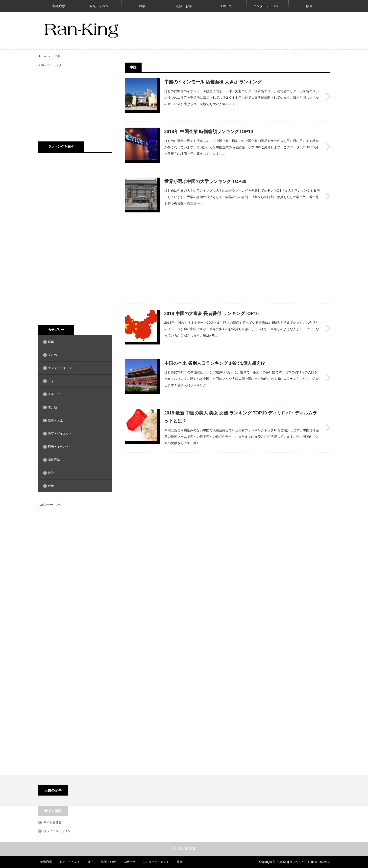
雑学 (142, 6)
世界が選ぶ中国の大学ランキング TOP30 (205, 171)
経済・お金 (184, 6)
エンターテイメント (268, 6)
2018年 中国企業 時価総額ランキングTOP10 (209, 127)
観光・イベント (101, 6)
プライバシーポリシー (58, 831)
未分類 (52, 407)
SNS (51, 342)
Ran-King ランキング (290, 862)
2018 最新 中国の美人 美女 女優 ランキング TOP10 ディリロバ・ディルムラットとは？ (241, 392)
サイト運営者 (52, 822)
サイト (52, 381)
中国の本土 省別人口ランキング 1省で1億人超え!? (215, 343)
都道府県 (59, 6)
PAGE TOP (184, 849)
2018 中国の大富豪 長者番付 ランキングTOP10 (212, 298)
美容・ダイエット (60, 434)
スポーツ (226, 6)
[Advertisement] (185, 247)
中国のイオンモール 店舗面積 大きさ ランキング (213, 82)
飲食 (309, 6)
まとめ (52, 355)
